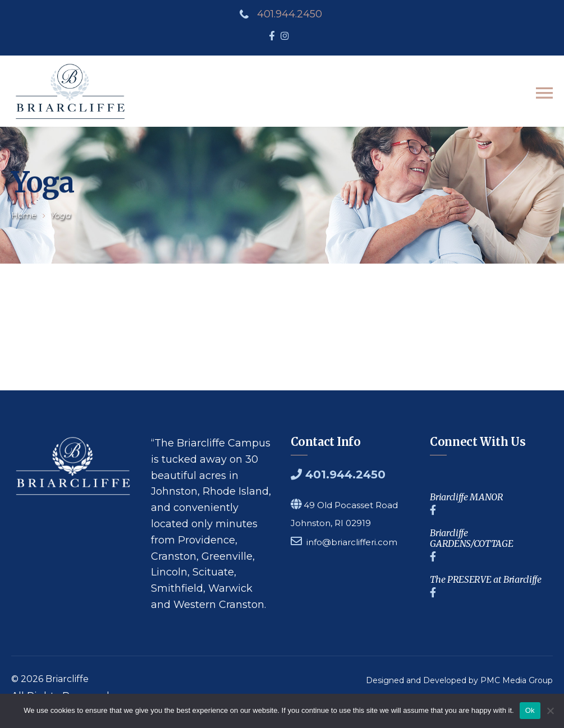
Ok (530, 710)
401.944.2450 (290, 14)
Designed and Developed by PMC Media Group (459, 681)
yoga (61, 216)
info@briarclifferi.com (352, 543)
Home (24, 216)
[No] (550, 711)
